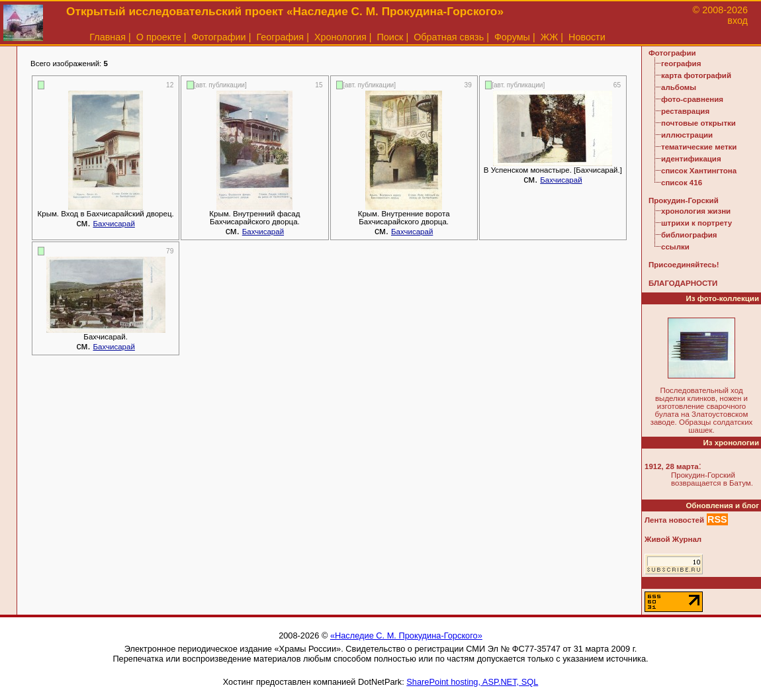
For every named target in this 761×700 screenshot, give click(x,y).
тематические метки (699, 147)
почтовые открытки (698, 123)
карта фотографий (696, 75)
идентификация (691, 159)
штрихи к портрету (696, 223)
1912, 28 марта (672, 466)
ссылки (675, 247)
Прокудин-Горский (684, 200)
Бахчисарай (114, 224)
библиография (689, 235)
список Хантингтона (699, 171)
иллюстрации (687, 135)
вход (738, 21)
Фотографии (218, 37)
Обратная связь (449, 37)
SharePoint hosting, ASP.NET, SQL (472, 682)
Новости (587, 37)
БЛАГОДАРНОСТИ (683, 283)
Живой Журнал (673, 539)
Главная (108, 37)
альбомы (679, 87)
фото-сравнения (692, 99)
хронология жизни (696, 211)
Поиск (390, 37)
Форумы (512, 37)
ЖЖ (550, 37)
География (280, 37)
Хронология (340, 37)
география (681, 64)
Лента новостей (674, 520)
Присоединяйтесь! (684, 265)
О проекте (159, 37)
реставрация (685, 111)
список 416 (682, 183)
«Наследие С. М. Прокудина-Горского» (406, 635)
